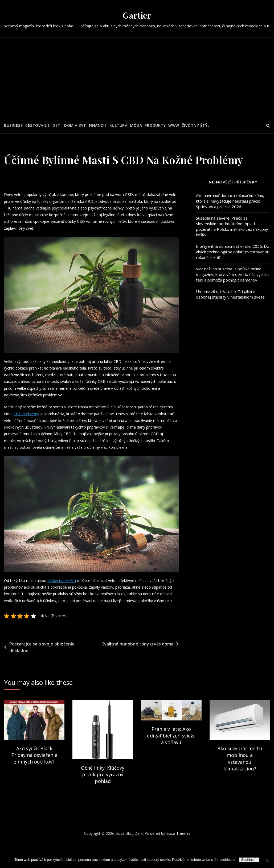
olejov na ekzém (65, 590)
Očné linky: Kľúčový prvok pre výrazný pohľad (103, 792)
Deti (57, 125)
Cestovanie (38, 125)
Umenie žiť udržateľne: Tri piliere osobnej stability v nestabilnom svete (230, 294)
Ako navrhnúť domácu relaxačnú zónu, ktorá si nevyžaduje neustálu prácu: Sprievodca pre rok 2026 (230, 201)
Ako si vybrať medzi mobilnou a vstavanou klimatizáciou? (240, 777)
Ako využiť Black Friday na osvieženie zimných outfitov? (34, 773)
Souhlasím (249, 860)
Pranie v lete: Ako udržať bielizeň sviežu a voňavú (171, 754)
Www (174, 125)
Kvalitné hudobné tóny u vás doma (137, 662)
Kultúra (118, 125)
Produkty (155, 125)
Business (13, 125)
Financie (98, 125)
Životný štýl (196, 125)
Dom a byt (75, 125)
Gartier (137, 15)
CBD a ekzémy (43, 420)
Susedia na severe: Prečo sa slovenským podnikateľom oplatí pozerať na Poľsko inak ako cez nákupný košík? (232, 226)
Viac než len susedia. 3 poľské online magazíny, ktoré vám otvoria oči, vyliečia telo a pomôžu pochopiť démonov (233, 274)
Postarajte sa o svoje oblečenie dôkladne (42, 665)
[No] (267, 861)
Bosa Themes (178, 851)
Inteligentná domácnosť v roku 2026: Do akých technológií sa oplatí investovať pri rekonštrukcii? (233, 252)
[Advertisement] (138, 77)
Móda (136, 125)
